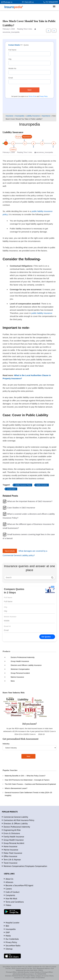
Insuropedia (11, 929)
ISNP (8, 932)
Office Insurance (10, 856)
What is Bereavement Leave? (16, 788)
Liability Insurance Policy (23, 485)
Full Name (12, 50)
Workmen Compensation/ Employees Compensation (25, 866)
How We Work (11, 899)
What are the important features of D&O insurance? (30, 501)
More (13, 681)
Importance (27, 137)
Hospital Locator (13, 923)
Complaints (10, 895)
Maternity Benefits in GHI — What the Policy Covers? (25, 776)
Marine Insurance (17, 677)
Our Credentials (12, 939)
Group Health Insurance (20, 661)
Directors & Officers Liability (16, 823)
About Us (9, 879)
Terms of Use (32, 96)
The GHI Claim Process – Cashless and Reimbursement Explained (30, 784)
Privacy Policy (43, 96)
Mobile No (12, 68)
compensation (11, 489)
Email (11, 78)
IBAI (7, 926)
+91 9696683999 (52, 2)
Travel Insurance (10, 863)
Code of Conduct (13, 892)
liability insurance (42, 485)
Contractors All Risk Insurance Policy (19, 820)
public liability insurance (42, 313)
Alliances (9, 882)
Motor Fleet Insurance (13, 853)
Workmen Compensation (20, 669)
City (10, 59)
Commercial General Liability (16, 817)
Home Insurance (10, 846)
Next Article (10, 551)
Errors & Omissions (12, 833)
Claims (13, 149)
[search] (52, 577)
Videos (8, 905)
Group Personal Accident (20, 673)
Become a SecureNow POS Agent (19, 885)
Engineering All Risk (12, 830)
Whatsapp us (8, 2)
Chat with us (29, 2)
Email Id (7, 626)
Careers (9, 889)
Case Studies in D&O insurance (21, 508)
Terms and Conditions (15, 902)
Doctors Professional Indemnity (23, 657)
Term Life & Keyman (12, 860)
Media (8, 936)
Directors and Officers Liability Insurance (26, 665)
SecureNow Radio (13, 946)
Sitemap (9, 949)
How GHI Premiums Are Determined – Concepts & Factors (27, 780)
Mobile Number (10, 617)
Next (30, 90)
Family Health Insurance (14, 837)
